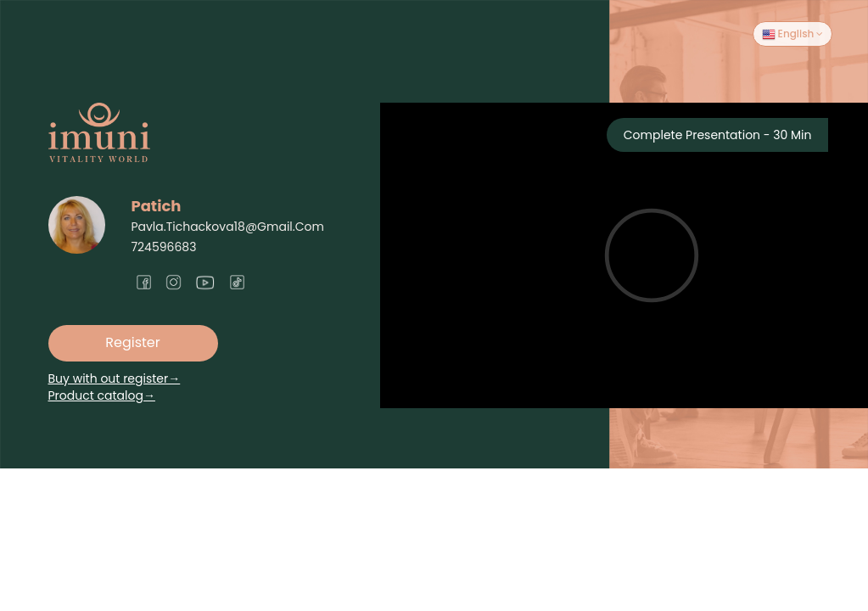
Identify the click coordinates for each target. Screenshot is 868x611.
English (793, 34)
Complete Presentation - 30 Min (718, 135)
